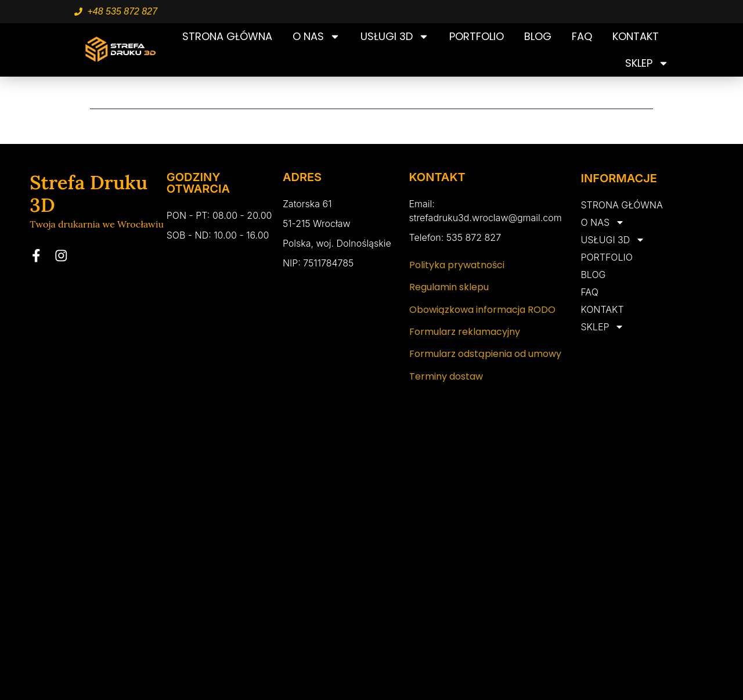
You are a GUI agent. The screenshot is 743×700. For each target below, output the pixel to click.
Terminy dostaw (446, 376)
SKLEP (647, 63)
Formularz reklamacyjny (465, 332)
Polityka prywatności (457, 265)
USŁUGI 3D (395, 37)
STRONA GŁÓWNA (227, 36)
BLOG (538, 36)
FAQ (582, 36)
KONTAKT (636, 36)
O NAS (316, 37)
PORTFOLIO (477, 36)
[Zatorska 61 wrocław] (371, 580)
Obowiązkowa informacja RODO (482, 310)
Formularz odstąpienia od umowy (485, 354)
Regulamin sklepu (449, 287)
